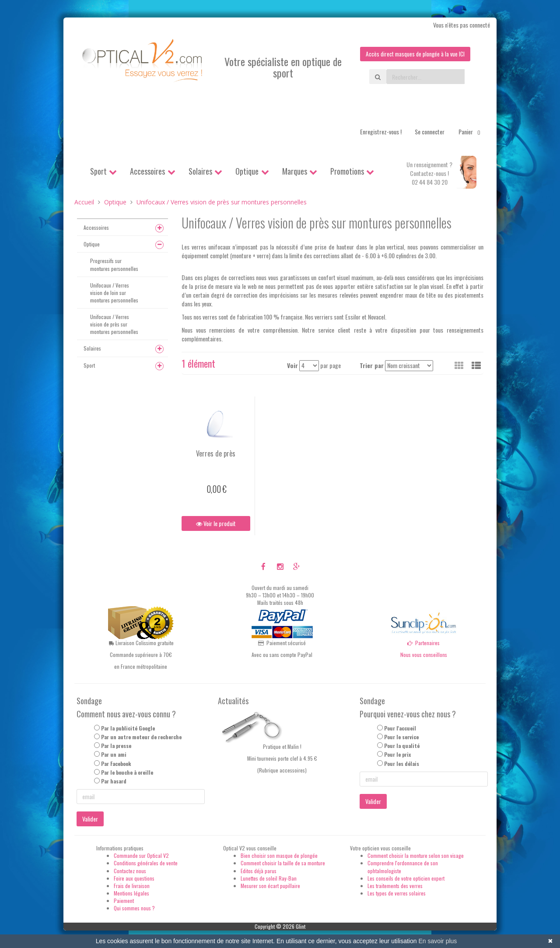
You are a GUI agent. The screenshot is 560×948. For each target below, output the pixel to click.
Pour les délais (402, 764)
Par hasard (114, 781)
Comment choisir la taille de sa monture (283, 863)
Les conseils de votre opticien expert (406, 879)
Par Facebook (116, 764)
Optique (247, 172)
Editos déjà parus (259, 871)
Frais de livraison (132, 886)
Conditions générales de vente (146, 863)
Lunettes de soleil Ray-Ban (269, 879)
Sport (98, 172)
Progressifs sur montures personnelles (114, 265)
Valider (90, 819)
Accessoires (147, 172)
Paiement (124, 901)
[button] (476, 365)
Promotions (347, 172)
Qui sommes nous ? (134, 908)
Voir (292, 366)
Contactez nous (130, 871)
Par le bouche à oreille (127, 773)
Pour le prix (397, 755)
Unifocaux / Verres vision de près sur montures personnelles (114, 325)
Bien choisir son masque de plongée (279, 856)
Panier (471, 132)
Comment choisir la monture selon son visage (416, 856)
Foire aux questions (134, 879)
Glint (301, 927)
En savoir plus (437, 941)
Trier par (372, 366)
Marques (295, 172)
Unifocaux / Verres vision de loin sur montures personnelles (114, 293)
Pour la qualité (402, 746)
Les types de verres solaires (397, 894)
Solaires (200, 172)
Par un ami (114, 755)
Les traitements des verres (395, 886)
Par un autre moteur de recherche (141, 737)
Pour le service (401, 737)
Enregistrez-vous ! (381, 132)
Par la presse (116, 746)
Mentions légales (131, 894)
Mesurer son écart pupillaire (270, 886)
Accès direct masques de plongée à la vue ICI (413, 54)
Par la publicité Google (128, 729)
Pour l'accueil (400, 729)
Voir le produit (216, 524)
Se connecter (430, 132)
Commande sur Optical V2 (141, 856)
